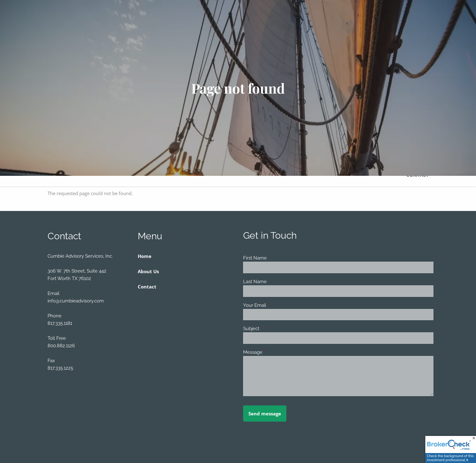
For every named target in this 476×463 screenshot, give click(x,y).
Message (275, 352)
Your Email (277, 305)
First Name (255, 258)
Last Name (255, 282)
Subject (274, 329)
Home (145, 256)
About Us (148, 271)
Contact (147, 287)
